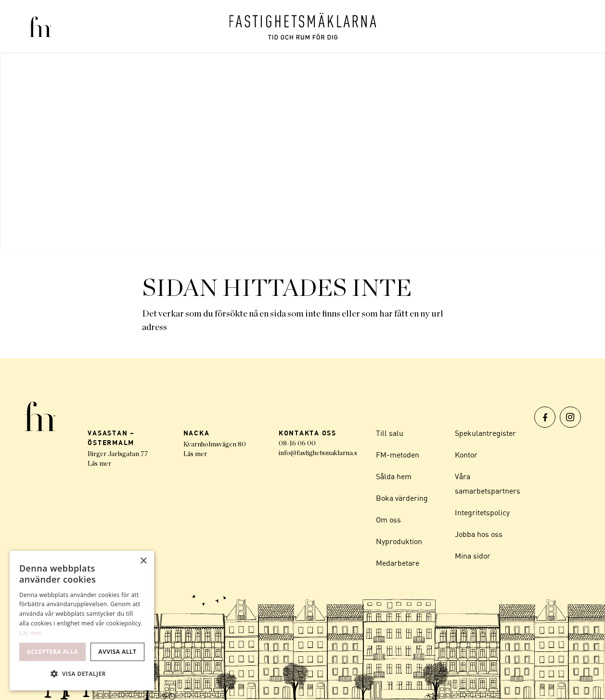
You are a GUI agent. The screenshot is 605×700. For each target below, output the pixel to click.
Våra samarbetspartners (488, 484)
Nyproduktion (399, 541)
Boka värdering (402, 498)
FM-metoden (398, 455)
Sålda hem (394, 476)
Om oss (388, 520)
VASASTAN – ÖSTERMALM (111, 438)
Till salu (390, 433)
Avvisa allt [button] (117, 652)
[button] (82, 674)
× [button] (143, 561)
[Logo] (302, 26)
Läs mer (99, 464)
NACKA (197, 433)
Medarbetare (398, 563)
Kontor (466, 455)
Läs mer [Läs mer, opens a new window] (31, 633)
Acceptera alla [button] (53, 652)
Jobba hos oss (479, 534)
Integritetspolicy (482, 512)
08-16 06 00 (297, 444)
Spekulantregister (485, 433)
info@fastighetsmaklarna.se (320, 453)
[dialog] (82, 621)
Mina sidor (473, 556)
